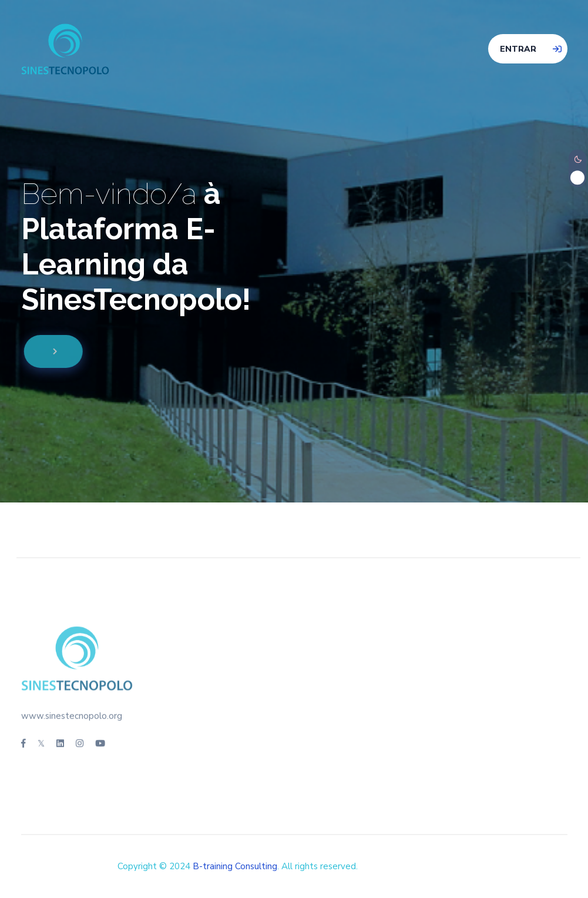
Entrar (518, 49)
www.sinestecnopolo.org (72, 713)
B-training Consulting (235, 866)
